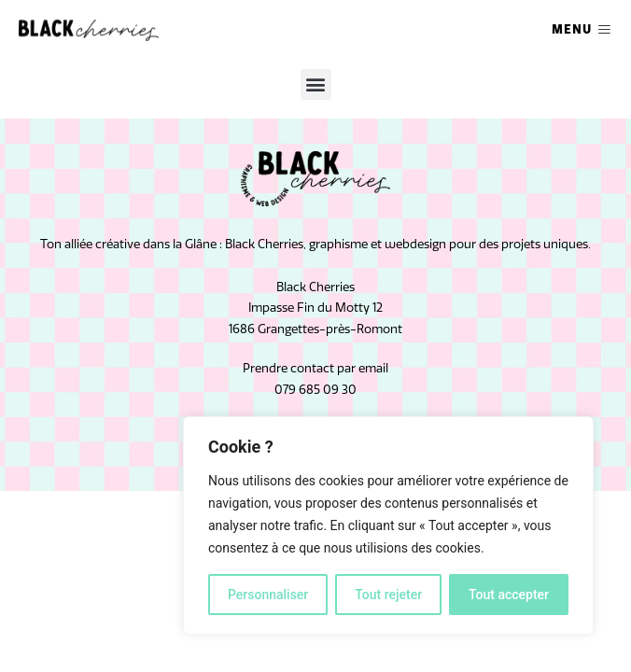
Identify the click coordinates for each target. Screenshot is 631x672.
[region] (388, 525)
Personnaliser (268, 595)
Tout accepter (509, 595)
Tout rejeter (388, 595)
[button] (316, 84)
